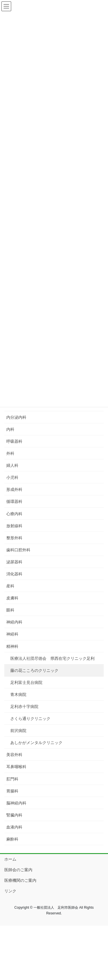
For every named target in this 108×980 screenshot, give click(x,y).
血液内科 (14, 827)
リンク (10, 891)
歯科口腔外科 (18, 550)
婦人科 (12, 465)
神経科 (12, 634)
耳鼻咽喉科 (16, 767)
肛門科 (12, 779)
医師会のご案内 (18, 870)
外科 (10, 453)
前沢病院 (18, 731)
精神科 (12, 646)
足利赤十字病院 (24, 707)
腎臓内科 (14, 815)
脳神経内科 (16, 803)
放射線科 (14, 526)
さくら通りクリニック (30, 719)
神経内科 (14, 622)
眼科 (10, 610)
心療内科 (14, 514)
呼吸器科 (14, 441)
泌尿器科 (14, 562)
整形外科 (14, 538)
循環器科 (14, 501)
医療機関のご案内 (20, 880)
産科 (10, 586)
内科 (10, 429)
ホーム (10, 859)
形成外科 (14, 489)
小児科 (12, 477)
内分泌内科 (16, 417)
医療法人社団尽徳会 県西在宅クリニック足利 (52, 658)
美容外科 (14, 755)
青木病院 (18, 694)
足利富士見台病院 (26, 682)
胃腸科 (12, 791)
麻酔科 (12, 839)
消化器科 (14, 574)
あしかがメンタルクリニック (36, 743)
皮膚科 (12, 598)
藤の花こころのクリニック (34, 670)
